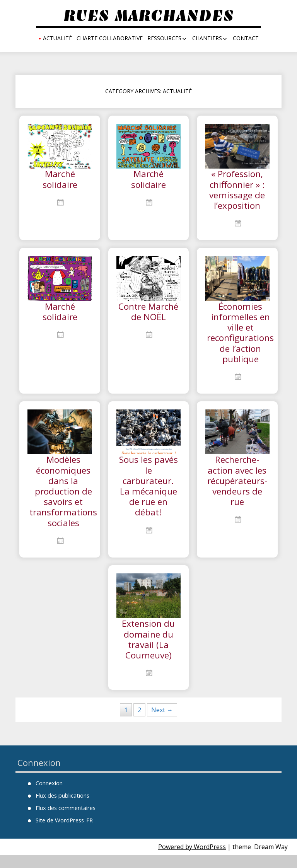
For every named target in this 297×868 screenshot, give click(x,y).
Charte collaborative (110, 38)
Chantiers (207, 38)
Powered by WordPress (192, 860)
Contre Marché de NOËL (148, 321)
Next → (162, 723)
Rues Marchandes (148, 15)
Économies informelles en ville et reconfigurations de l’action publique (243, 337)
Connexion (49, 796)
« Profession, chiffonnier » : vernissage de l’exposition (237, 191)
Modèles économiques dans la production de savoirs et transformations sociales (65, 500)
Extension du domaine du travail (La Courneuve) (148, 651)
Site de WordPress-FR (63, 833)
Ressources (164, 38)
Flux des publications (61, 809)
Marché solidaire (60, 180)
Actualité (57, 38)
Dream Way (271, 860)
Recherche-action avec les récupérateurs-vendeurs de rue (239, 489)
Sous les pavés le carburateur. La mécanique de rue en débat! (148, 494)
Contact (246, 38)
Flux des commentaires (65, 821)
